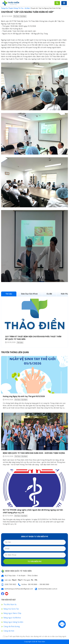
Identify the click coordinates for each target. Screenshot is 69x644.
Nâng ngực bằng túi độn (13, 622)
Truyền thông (13, 8)
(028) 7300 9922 (10, 585)
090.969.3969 (44, 585)
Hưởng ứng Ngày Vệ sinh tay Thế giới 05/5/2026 (24, 397)
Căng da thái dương (12, 627)
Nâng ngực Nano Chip (12, 613)
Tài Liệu (20, 344)
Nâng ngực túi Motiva (12, 618)
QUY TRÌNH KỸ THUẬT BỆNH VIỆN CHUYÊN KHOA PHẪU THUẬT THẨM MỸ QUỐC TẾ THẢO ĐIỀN (33, 339)
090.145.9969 (33, 585)
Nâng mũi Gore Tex (11, 609)
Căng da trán (9, 631)
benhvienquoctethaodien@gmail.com (19, 589)
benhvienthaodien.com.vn (48, 589)
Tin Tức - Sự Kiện (24, 8)
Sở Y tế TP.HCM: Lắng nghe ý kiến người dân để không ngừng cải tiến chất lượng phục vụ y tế (33, 512)
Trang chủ (4, 8)
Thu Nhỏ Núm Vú (10, 605)
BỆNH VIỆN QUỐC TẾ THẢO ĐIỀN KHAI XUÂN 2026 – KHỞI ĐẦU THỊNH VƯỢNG (34, 454)
